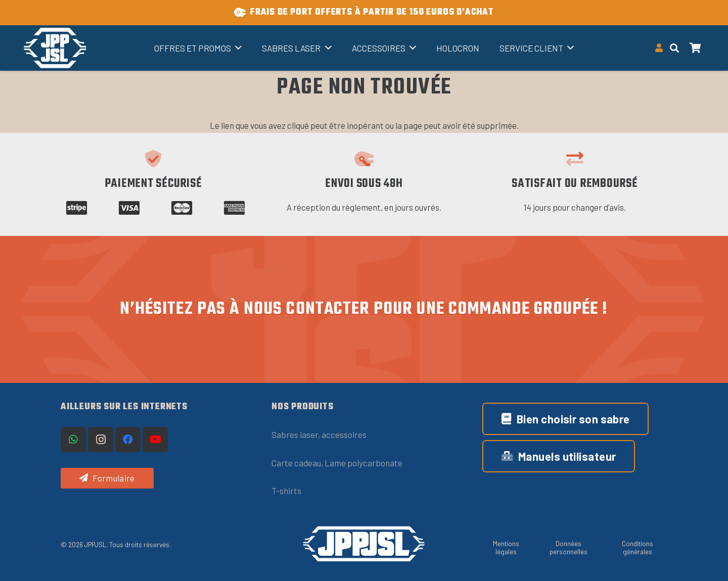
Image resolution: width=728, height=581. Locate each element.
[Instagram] (101, 440)
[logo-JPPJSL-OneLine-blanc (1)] (364, 544)
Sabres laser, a (299, 434)
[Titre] (55, 48)
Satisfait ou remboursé (575, 184)
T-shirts (286, 491)
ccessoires (346, 434)
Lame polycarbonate (363, 463)
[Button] (659, 48)
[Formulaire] (107, 478)
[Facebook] (128, 440)
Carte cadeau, (298, 463)
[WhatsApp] (73, 440)
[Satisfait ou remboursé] (575, 159)
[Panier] (696, 48)
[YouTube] (155, 440)
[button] (236, 48)
